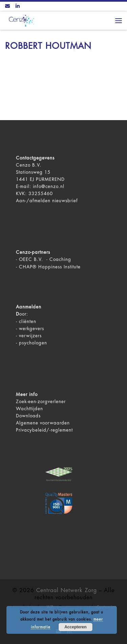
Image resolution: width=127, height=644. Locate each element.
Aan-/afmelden (33, 201)
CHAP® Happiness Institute (50, 267)
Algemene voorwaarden (43, 423)
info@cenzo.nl (49, 186)
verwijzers (30, 336)
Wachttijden (29, 409)
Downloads (28, 416)
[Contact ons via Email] (7, 6)
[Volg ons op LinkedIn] (18, 6)
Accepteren (75, 627)
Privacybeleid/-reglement (44, 430)
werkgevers (31, 329)
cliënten (28, 321)
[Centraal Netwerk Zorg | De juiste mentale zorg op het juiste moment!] (20, 20)
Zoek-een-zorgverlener (41, 402)
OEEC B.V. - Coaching (45, 259)
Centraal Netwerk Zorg (67, 590)
